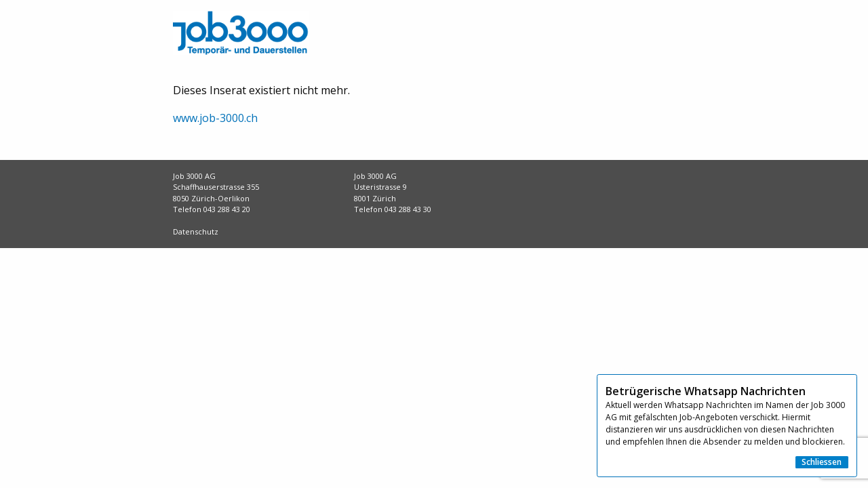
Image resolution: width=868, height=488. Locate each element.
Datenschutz (196, 231)
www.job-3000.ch (215, 118)
